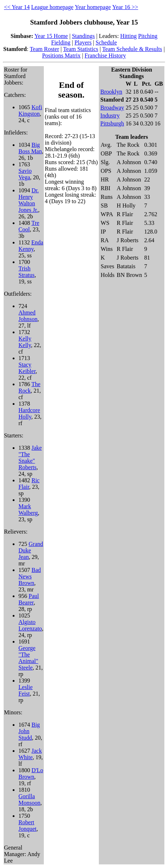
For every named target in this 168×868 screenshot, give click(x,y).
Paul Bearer (29, 599)
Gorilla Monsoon (29, 799)
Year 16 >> (125, 7)
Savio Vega (25, 174)
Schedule (106, 42)
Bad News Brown (30, 576)
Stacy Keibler (27, 368)
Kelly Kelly (25, 342)
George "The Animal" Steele (28, 658)
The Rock (30, 387)
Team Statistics (81, 49)
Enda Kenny (31, 246)
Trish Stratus (26, 272)
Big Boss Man (30, 148)
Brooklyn (111, 92)
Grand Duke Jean (31, 550)
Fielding (61, 42)
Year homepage (93, 7)
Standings (83, 36)
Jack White (30, 754)
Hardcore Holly (29, 413)
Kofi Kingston (30, 110)
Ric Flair (29, 484)
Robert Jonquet (28, 826)
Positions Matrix (61, 55)
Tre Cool (29, 226)
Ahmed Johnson (28, 316)
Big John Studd (29, 731)
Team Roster (44, 49)
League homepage (52, 7)
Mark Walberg (28, 510)
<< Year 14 (17, 7)
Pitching (148, 36)
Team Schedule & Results (132, 49)
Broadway (112, 108)
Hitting (128, 36)
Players (83, 42)
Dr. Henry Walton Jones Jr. (29, 200)
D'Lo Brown (31, 773)
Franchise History (105, 55)
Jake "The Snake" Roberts (30, 457)
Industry (110, 116)
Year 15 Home (51, 36)
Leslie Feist (26, 690)
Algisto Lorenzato (30, 625)
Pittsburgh (112, 123)
